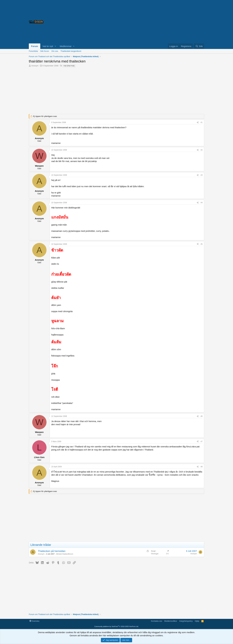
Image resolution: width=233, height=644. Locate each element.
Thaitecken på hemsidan (52, 551)
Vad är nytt (48, 46)
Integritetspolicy (186, 621)
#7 (202, 442)
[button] (55, 46)
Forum (35, 46)
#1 (202, 122)
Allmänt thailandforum (64, 554)
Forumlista (33, 51)
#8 (202, 467)
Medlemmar (66, 46)
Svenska (34, 621)
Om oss (55, 51)
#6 (202, 416)
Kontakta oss (157, 621)
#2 (202, 150)
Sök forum (45, 51)
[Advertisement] (167, 22)
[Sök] (199, 46)
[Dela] (198, 123)
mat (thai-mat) (69, 66)
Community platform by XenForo (116, 626)
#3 (202, 175)
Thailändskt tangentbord (71, 51)
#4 (202, 203)
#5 (202, 244)
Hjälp (197, 621)
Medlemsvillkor (171, 621)
